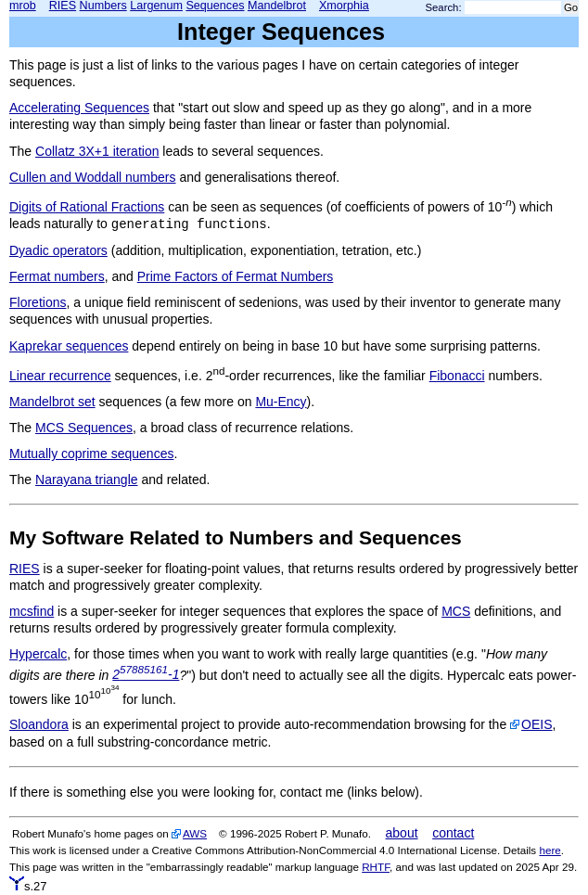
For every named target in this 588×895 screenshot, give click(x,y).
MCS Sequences (84, 428)
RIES (25, 569)
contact (453, 833)
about (402, 833)
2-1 (146, 674)
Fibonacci (457, 376)
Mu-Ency (281, 402)
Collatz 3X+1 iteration (97, 151)
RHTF (376, 867)
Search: (444, 7)
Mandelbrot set (52, 402)
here (550, 850)
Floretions (38, 302)
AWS (195, 833)
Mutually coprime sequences (91, 454)
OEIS (537, 724)
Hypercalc (38, 654)
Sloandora (39, 724)
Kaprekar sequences (69, 346)
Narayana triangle (87, 479)
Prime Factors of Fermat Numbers (236, 276)
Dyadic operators (58, 250)
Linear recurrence (60, 376)
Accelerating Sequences (79, 108)
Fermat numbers (57, 276)
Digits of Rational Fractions (87, 207)
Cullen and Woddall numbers (93, 177)
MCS (456, 611)
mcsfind (32, 611)
